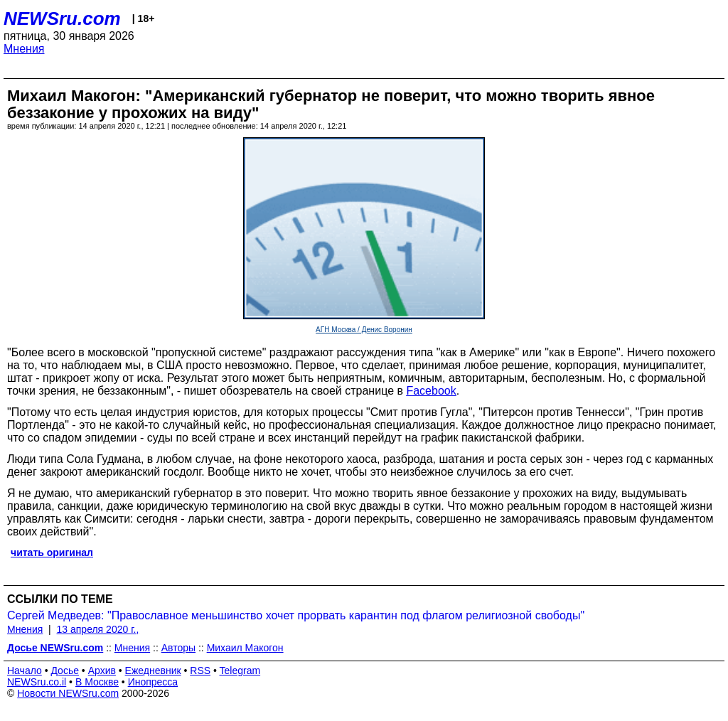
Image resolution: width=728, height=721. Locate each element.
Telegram (240, 671)
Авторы (178, 648)
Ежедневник (153, 671)
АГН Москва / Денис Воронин (364, 330)
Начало (25, 671)
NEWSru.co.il (37, 682)
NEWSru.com (62, 18)
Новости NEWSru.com (68, 693)
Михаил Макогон (245, 648)
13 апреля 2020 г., (98, 629)
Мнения (24, 49)
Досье (65, 671)
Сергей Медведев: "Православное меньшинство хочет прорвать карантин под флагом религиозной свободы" (296, 615)
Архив (102, 671)
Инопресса (153, 682)
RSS (200, 671)
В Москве (97, 682)
